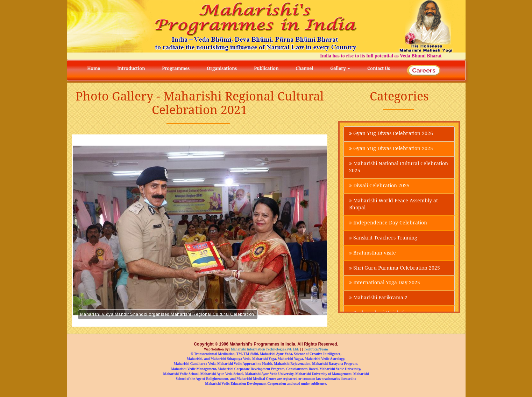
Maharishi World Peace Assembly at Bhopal (393, 204)
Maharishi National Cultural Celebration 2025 (399, 167)
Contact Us (379, 68)
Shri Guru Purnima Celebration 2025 (395, 268)
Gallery (340, 68)
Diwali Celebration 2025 (379, 186)
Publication (266, 68)
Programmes (176, 68)
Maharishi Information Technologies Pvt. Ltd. (265, 349)
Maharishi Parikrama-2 (378, 298)
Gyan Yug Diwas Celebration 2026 (391, 134)
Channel (304, 68)
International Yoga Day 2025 (385, 283)
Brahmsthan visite (373, 253)
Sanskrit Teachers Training (383, 238)
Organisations (222, 68)
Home (94, 68)
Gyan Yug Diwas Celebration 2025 (391, 149)
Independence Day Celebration (388, 223)
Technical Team (316, 349)
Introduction (131, 68)
